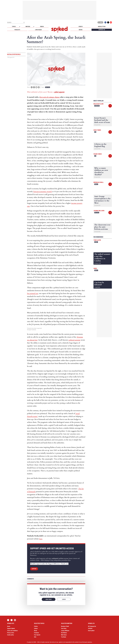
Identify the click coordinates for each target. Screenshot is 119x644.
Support (34, 569)
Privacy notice (11, 633)
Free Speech (37, 635)
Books (81, 30)
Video (95, 268)
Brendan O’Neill (65, 626)
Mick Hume (64, 635)
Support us (102, 30)
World (96, 184)
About (9, 626)
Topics (14, 27)
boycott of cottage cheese (50, 97)
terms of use (55, 642)
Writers (28, 27)
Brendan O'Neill (99, 182)
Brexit (36, 631)
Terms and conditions (12, 631)
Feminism (97, 106)
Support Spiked (11, 628)
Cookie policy (10, 635)
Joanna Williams (99, 211)
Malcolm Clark (98, 104)
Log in (100, 22)
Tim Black (64, 637)
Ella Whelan (64, 633)
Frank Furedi (98, 154)
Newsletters (102, 27)
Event (96, 242)
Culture (36, 628)
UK (95, 132)
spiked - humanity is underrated (59, 29)
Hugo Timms (97, 130)
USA (35, 637)
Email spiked (91, 631)
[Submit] (24, 22)
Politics (48, 87)
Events (81, 27)
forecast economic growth (43, 192)
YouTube (111, 22)
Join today (49, 599)
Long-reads (38, 30)
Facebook (105, 22)
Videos (42, 27)
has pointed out (33, 293)
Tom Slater (97, 240)
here (41, 539)
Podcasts (17, 30)
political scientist (74, 340)
